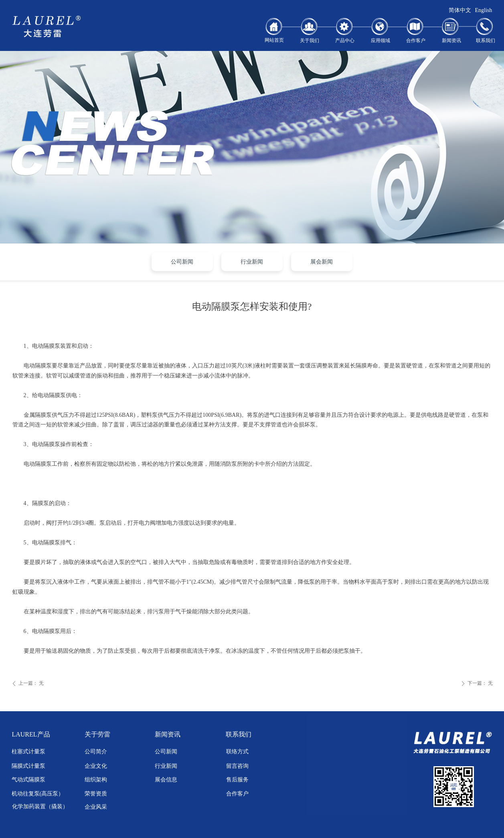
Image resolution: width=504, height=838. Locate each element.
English (484, 10)
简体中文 (460, 10)
